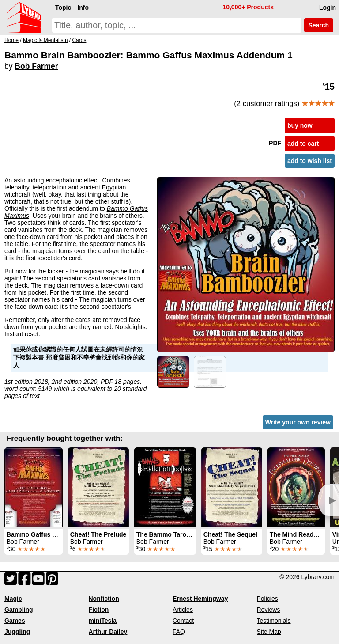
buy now (300, 125)
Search (319, 25)
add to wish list (310, 161)
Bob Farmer (36, 66)
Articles (183, 610)
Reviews (269, 610)
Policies (267, 599)
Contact (183, 621)
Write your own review (298, 422)
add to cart (303, 144)
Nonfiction (104, 599)
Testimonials (274, 621)
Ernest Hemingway (200, 599)
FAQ (179, 632)
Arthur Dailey (108, 632)
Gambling (19, 610)
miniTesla (103, 621)
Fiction (99, 610)
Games (15, 621)
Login (328, 8)
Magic (13, 599)
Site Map (269, 632)
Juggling (17, 632)
